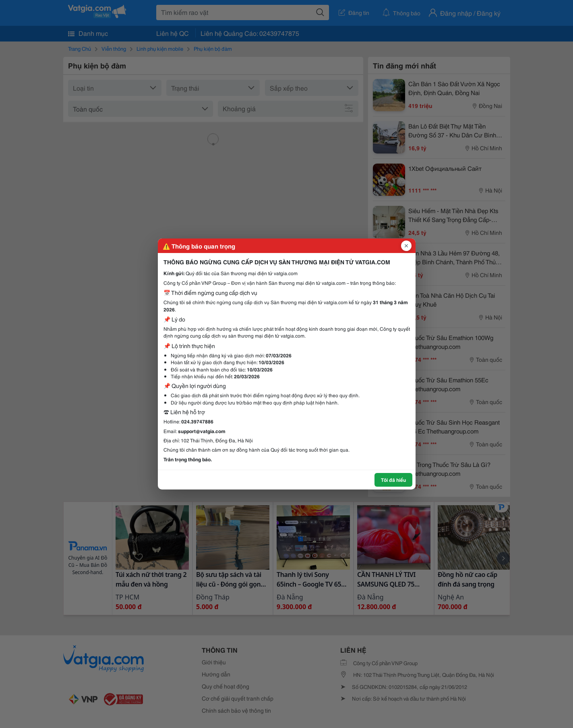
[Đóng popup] (406, 246)
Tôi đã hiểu (393, 480)
